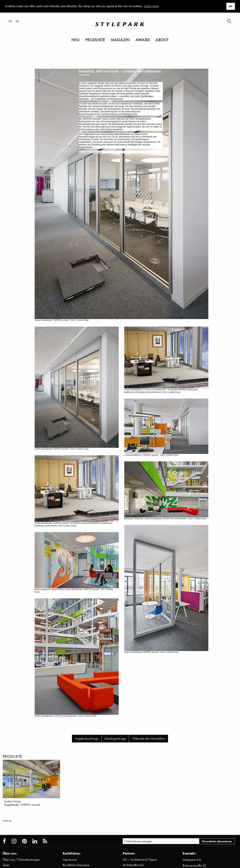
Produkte (95, 40)
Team (6, 865)
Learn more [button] (152, 6)
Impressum (70, 860)
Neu (76, 40)
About (162, 40)
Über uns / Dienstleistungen (21, 860)
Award (143, 40)
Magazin (120, 40)
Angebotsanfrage (87, 739)
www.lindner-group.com (90, 152)
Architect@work (133, 865)
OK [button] (231, 6)
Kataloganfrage (115, 739)
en (11, 21)
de (17, 21)
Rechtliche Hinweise (76, 865)
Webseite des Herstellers (149, 739)
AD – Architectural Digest (140, 860)
